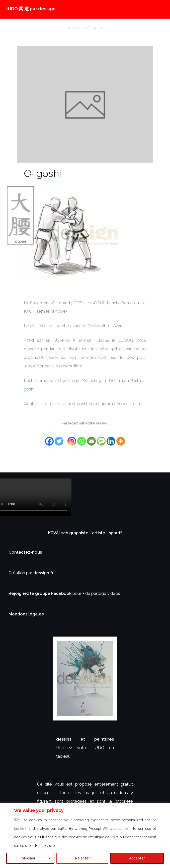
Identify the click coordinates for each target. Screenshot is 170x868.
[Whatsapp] (82, 438)
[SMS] (101, 438)
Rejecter (82, 858)
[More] (121, 438)
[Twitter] (59, 438)
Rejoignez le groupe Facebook (40, 593)
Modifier (29, 858)
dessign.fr (44, 573)
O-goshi (42, 173)
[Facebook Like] (66, 435)
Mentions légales (26, 614)
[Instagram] (72, 438)
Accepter (137, 858)
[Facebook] (49, 438)
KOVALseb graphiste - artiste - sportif (85, 533)
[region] (85, 835)
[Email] (91, 438)
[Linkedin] (111, 438)
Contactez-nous (25, 552)
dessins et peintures (85, 739)
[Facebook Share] (65, 435)
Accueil (75, 28)
